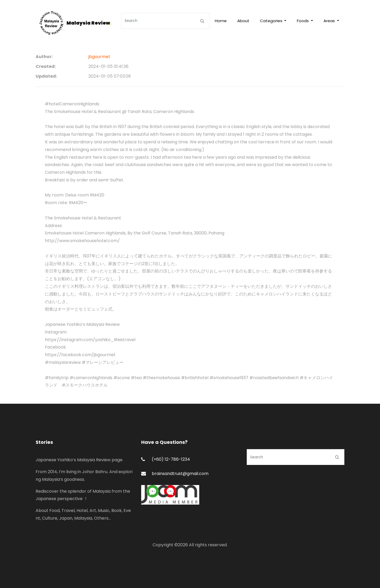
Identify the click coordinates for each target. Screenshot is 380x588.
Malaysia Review (89, 23)
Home (221, 21)
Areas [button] (330, 21)
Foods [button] (303, 21)
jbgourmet (99, 57)
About (243, 21)
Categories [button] (272, 21)
